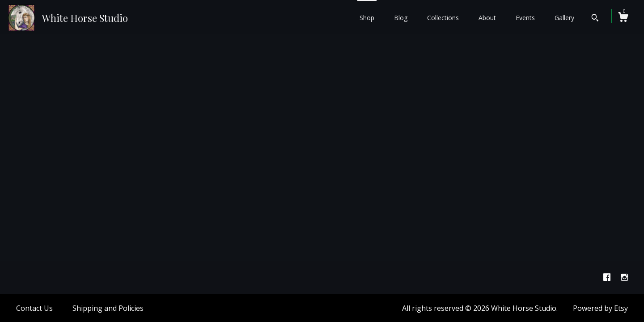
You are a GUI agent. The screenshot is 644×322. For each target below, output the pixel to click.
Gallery (564, 18)
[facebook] (608, 277)
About (487, 18)
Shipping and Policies (108, 308)
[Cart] (623, 18)
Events (525, 18)
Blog (401, 18)
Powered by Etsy (600, 308)
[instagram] (625, 277)
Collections (443, 18)
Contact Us (34, 308)
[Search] (595, 19)
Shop (367, 18)
